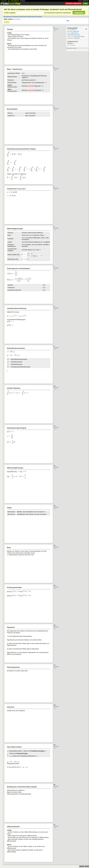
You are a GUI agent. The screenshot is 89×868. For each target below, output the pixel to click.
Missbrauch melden (72, 48)
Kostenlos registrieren (74, 3)
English (87, 866)
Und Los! (79, 13)
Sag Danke (6, 22)
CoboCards (4, 1)
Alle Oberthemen (8, 17)
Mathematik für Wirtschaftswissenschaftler (31, 17)
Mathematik (16, 17)
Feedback (23, 1)
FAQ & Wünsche (15, 1)
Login (85, 3)
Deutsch (86, 1)
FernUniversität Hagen (79, 37)
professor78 (73, 30)
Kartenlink (56, 29)
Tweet (68, 21)
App (9, 1)
